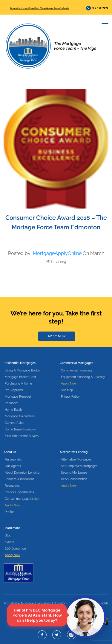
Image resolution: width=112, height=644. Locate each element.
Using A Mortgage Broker (23, 370)
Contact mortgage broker (22, 499)
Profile (9, 512)
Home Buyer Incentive (20, 429)
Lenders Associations (20, 479)
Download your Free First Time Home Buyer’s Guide (40, 8)
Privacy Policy (70, 397)
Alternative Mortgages (76, 459)
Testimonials (13, 459)
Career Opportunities (19, 492)
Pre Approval (14, 390)
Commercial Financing (76, 370)
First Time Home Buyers (22, 436)
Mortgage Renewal (18, 397)
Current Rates (14, 423)
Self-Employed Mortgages (79, 466)
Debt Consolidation (74, 479)
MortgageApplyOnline (57, 253)
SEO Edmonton (15, 549)
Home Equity (14, 410)
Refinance (12, 403)
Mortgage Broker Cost (20, 377)
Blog (8, 535)
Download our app (29, 622)
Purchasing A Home (19, 384)
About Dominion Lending (22, 473)
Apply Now (69, 384)
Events (9, 542)
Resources (12, 486)
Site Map (67, 390)
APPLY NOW (57, 336)
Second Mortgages (74, 473)
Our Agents (13, 466)
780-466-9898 (97, 8)
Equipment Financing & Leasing (83, 377)
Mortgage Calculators (20, 416)
